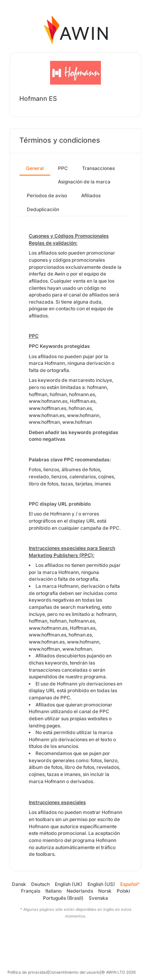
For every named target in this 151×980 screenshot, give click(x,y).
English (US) (101, 884)
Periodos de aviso (47, 195)
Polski (123, 891)
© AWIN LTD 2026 (118, 972)
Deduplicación (43, 209)
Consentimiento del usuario (75, 972)
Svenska (98, 898)
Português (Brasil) (63, 898)
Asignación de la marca (84, 182)
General (35, 168)
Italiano (53, 891)
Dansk (19, 884)
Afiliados (91, 195)
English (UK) (69, 884)
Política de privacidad (28, 972)
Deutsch (40, 884)
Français (31, 891)
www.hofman (77, 649)
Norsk (105, 891)
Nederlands (80, 891)
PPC (63, 168)
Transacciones (98, 168)
